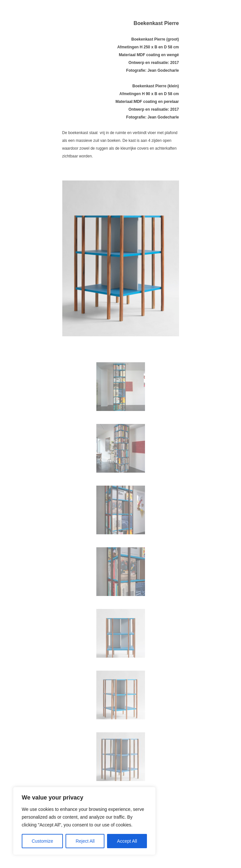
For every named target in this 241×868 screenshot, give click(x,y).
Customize (42, 841)
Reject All (85, 841)
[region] (84, 821)
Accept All (127, 841)
